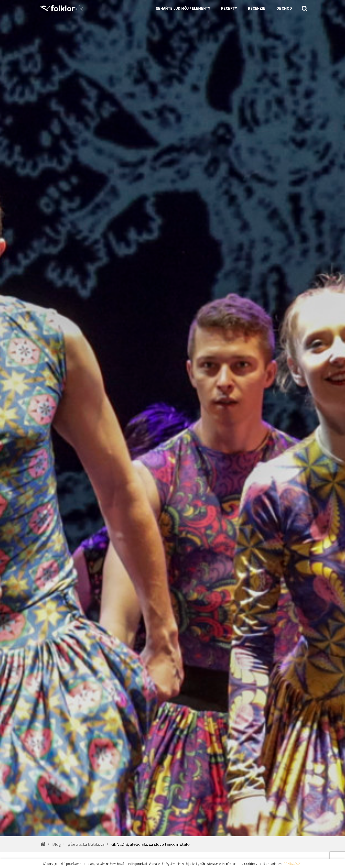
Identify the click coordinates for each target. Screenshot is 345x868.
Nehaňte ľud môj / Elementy (183, 8)
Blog (57, 844)
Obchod (284, 8)
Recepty (229, 8)
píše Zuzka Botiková (86, 844)
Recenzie (257, 8)
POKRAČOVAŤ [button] (293, 864)
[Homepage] (63, 8)
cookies (250, 864)
